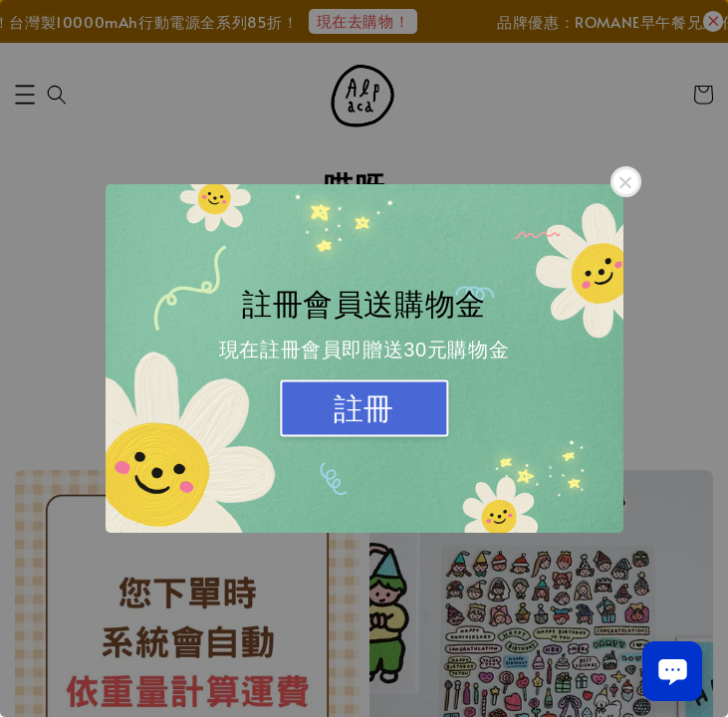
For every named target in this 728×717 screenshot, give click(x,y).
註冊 (364, 409)
